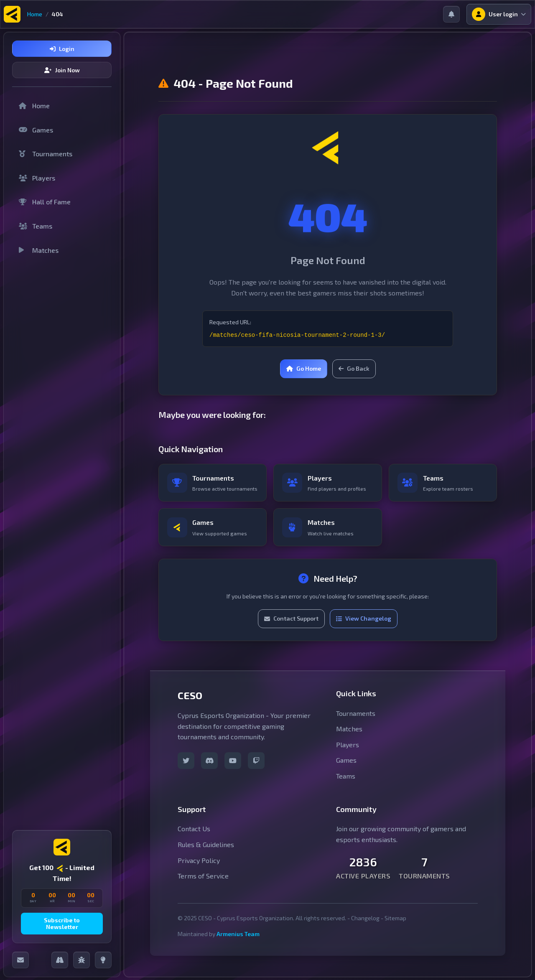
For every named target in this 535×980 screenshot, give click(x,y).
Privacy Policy (199, 868)
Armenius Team (238, 942)
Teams (36, 226)
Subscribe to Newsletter (62, 924)
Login (62, 49)
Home (35, 14)
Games (36, 130)
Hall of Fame (45, 202)
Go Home (304, 368)
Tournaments (46, 154)
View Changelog (364, 627)
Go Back (354, 368)
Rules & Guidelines (206, 852)
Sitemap (395, 926)
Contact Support (291, 627)
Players (37, 178)
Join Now (62, 70)
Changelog (365, 926)
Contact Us (194, 837)
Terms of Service (203, 884)
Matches (39, 250)
